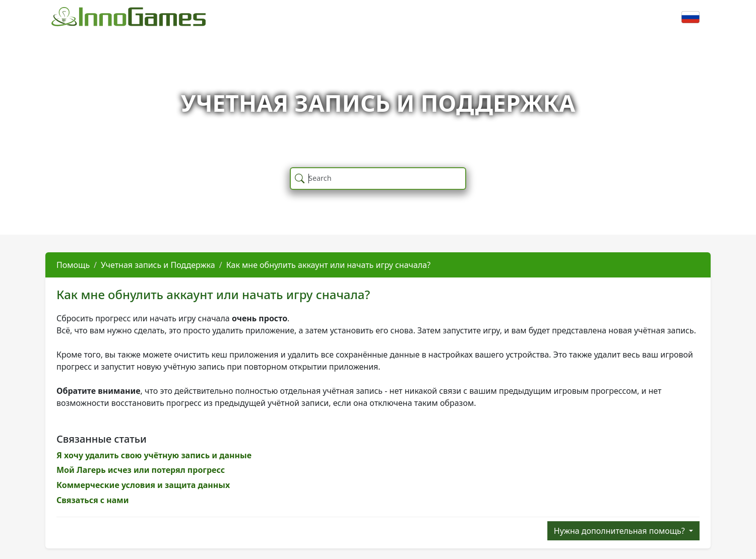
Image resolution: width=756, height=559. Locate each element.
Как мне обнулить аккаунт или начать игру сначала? (329, 265)
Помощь (73, 265)
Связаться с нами (93, 500)
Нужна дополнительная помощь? (620, 531)
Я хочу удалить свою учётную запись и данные (154, 455)
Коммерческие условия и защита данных (143, 485)
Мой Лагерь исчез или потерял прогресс (141, 470)
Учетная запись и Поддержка (158, 265)
